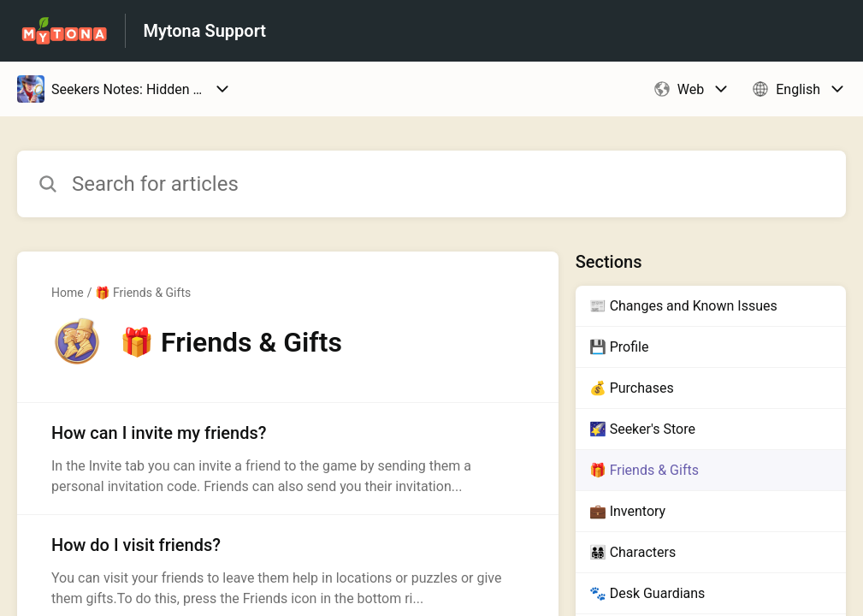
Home (68, 293)
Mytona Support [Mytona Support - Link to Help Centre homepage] (204, 31)
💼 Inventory (627, 511)
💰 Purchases (632, 388)
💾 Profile (619, 347)
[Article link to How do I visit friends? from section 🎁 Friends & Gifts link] (288, 571)
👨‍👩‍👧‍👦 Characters (632, 552)
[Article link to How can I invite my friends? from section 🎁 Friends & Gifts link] (288, 459)
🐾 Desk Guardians (647, 593)
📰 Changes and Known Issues (683, 306)
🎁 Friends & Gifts (143, 293)
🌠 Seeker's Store (642, 429)
